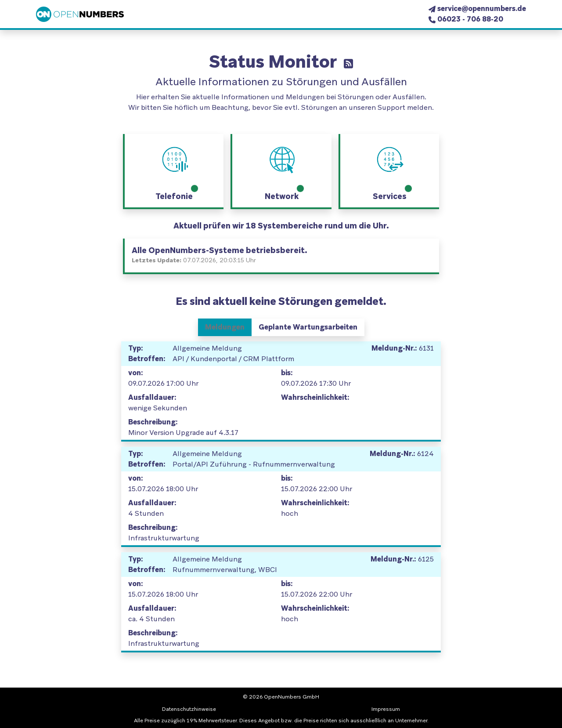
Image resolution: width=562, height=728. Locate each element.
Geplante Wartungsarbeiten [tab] (308, 327)
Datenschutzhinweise (189, 709)
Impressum (386, 709)
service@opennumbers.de (482, 9)
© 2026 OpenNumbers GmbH (281, 697)
